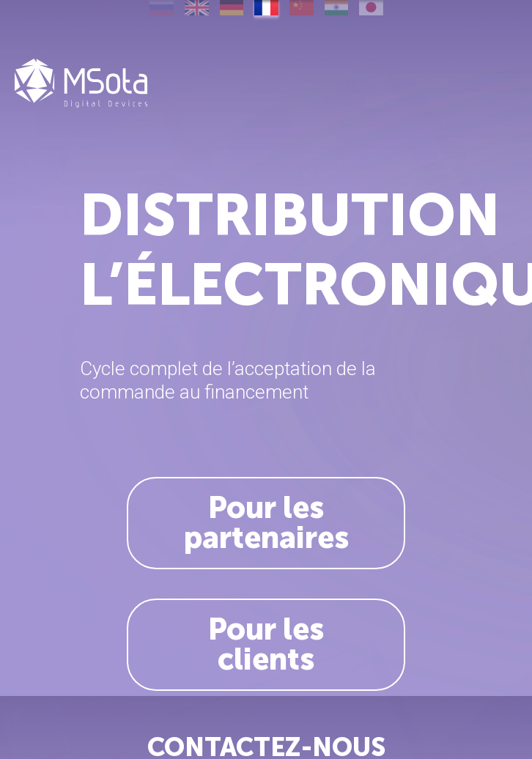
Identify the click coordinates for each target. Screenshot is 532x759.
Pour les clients (266, 644)
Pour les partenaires (266, 523)
